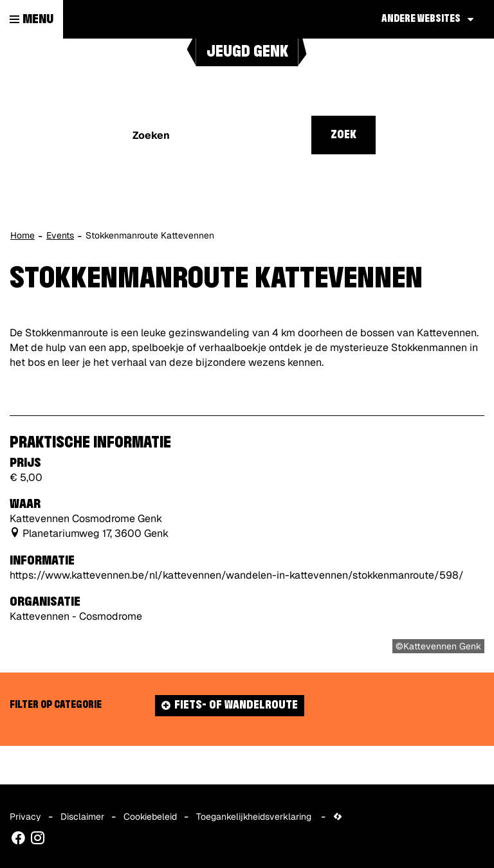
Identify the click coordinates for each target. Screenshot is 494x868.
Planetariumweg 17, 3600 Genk (96, 533)
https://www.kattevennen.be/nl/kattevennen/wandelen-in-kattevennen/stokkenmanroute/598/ (237, 575)
